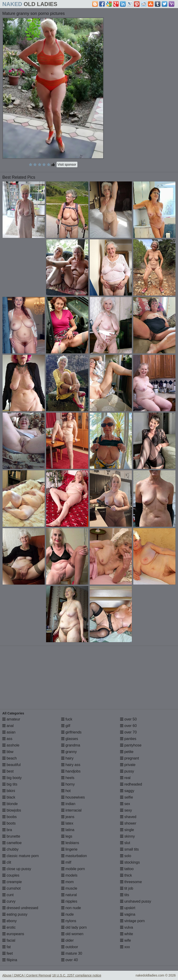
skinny (127, 836)
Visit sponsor (67, 164)
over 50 (128, 719)
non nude (71, 908)
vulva (127, 927)
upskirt (128, 908)
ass (7, 739)
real (125, 778)
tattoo (127, 869)
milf (66, 862)
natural (69, 895)
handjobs (71, 771)
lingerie (69, 849)
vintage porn (132, 921)
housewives (73, 797)
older (67, 940)
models (69, 875)
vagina (128, 914)
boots (9, 823)
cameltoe (12, 843)
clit (7, 862)
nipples (69, 901)
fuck (67, 719)
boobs (10, 817)
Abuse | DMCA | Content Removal (27, 975)
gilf (66, 726)
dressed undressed (20, 908)
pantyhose (131, 745)
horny (68, 784)
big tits (10, 784)
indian (68, 804)
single (127, 830)
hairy (67, 758)
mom (67, 882)
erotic (9, 927)
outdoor (70, 947)
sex (125, 804)
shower (128, 823)
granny (69, 752)
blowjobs (12, 810)
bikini (9, 791)
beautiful (11, 765)
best (8, 771)
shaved (128, 817)
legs (67, 836)
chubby (10, 849)
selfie (127, 797)
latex (67, 823)
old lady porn (74, 927)
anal (8, 726)
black (9, 797)
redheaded (131, 784)
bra (7, 830)
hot (66, 791)
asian (9, 732)
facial (9, 940)
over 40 (70, 960)
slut (125, 843)
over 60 (128, 726)
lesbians (70, 843)
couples (11, 875)
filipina (10, 960)
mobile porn (73, 869)
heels (68, 778)
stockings (130, 862)
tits (125, 895)
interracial (71, 810)
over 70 (128, 732)
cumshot (11, 888)
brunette (11, 836)
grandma (71, 745)
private (128, 765)
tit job (127, 888)
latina (68, 830)
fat (6, 947)
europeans (13, 934)
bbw (8, 752)
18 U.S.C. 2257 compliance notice (77, 975)
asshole (11, 745)
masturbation (74, 856)
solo (126, 856)
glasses (70, 739)
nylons (69, 921)
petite (127, 752)
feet (8, 953)
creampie (12, 882)
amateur (11, 719)
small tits (129, 849)
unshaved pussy (136, 901)
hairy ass (71, 765)
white (127, 934)
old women (72, 934)
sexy (126, 810)
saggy (127, 791)
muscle (69, 888)
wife (126, 940)
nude (67, 914)
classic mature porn (21, 856)
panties (128, 739)
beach (10, 758)
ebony (10, 921)
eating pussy (15, 914)
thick (126, 875)
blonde (10, 804)
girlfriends (71, 732)
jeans (68, 817)
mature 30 (72, 953)
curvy (9, 901)
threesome (131, 882)
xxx (125, 947)
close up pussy (17, 869)
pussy (127, 771)
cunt (8, 895)
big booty (12, 778)
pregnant (130, 758)
